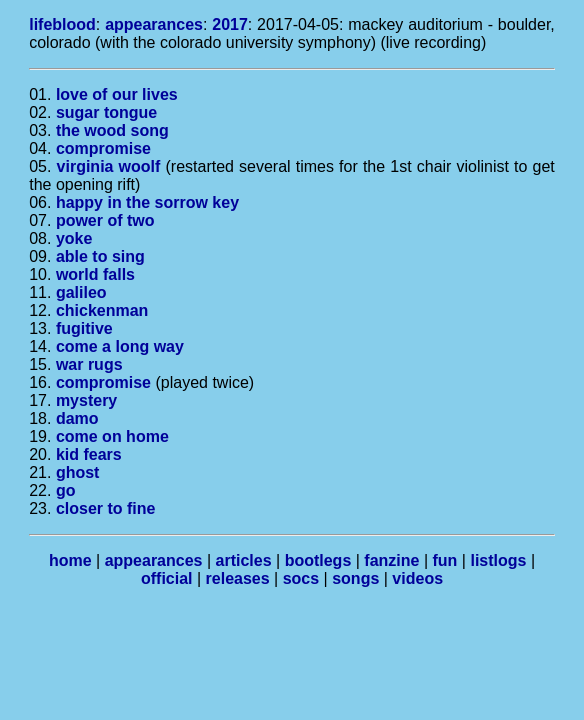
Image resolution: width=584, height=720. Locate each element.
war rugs (89, 364)
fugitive (84, 328)
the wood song (112, 130)
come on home (112, 436)
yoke (74, 238)
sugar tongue (106, 112)
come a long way (120, 346)
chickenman (102, 310)
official (167, 578)
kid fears (89, 454)
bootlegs (318, 560)
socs (301, 578)
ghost (78, 472)
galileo (81, 292)
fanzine (391, 560)
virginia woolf (109, 166)
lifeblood (62, 24)
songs (355, 578)
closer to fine (106, 508)
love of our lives (117, 94)
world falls (95, 274)
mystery (86, 400)
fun (445, 560)
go (66, 490)
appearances (154, 24)
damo (77, 418)
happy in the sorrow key (147, 202)
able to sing (100, 256)
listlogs (498, 560)
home (70, 560)
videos (417, 578)
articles (244, 560)
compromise (103, 148)
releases (238, 578)
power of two (105, 220)
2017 (230, 24)
